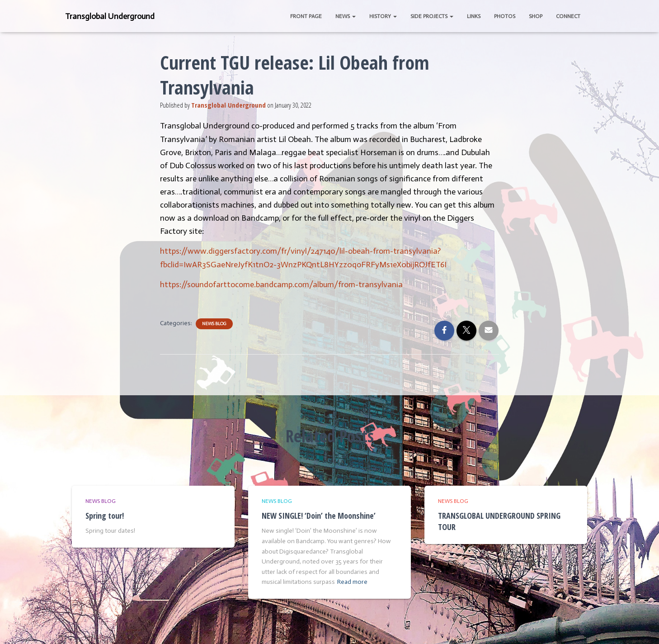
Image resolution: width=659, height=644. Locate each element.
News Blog (214, 324)
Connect (568, 16)
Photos (505, 16)
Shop (536, 16)
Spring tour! (105, 516)
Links (474, 16)
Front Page (306, 16)
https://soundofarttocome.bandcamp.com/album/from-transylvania (281, 284)
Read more (352, 582)
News (346, 16)
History (383, 16)
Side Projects (432, 16)
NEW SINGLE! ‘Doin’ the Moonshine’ (319, 516)
